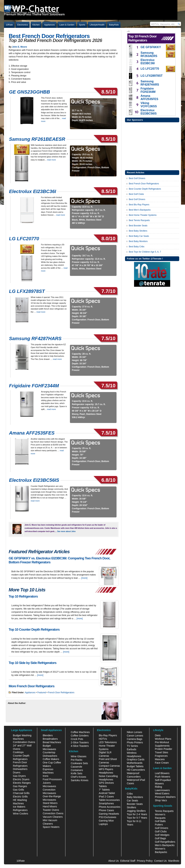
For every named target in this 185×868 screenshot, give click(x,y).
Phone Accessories (110, 807)
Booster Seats (135, 804)
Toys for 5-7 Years (137, 818)
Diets (158, 735)
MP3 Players (106, 769)
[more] (84, 578)
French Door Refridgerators (61, 693)
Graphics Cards (136, 759)
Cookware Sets (79, 763)
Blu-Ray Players (108, 735)
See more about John (66, 531)
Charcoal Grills (21, 793)
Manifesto (174, 861)
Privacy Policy (145, 861)
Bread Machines (52, 742)
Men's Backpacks (165, 845)
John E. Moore (20, 47)
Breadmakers (50, 739)
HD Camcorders (136, 770)
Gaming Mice (106, 821)
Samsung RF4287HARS (35, 338)
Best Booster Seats (138, 226)
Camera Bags (135, 739)
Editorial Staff (128, 861)
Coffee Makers (51, 759)
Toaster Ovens (51, 810)
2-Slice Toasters (80, 742)
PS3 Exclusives (107, 817)
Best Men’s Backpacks (140, 210)
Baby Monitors (135, 797)
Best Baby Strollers (138, 231)
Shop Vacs (161, 800)
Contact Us (160, 861)
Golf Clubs (161, 831)
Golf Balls (160, 821)
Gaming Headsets (109, 814)
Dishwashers (20, 769)
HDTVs (103, 739)
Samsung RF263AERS (149, 54)
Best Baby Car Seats (139, 236)
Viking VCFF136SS (149, 105)
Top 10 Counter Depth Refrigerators (34, 629)
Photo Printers (135, 742)
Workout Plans (163, 739)
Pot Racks (77, 760)
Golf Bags (160, 838)
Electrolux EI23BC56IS (34, 480)
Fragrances (161, 756)
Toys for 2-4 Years (137, 814)
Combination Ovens (24, 742)
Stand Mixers (50, 803)
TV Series (132, 746)
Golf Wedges (162, 835)
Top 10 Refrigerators (23, 596)
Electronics (23, 25)
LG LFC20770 (24, 239)
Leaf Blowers (162, 773)
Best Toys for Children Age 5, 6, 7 (145, 252)
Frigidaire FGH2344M (148, 90)
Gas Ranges (20, 786)
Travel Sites (161, 752)
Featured (42, 693)
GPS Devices (106, 783)
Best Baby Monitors (138, 241)
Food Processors (52, 779)
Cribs (130, 794)
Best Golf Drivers (137, 178)
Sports (82, 25)
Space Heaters (51, 827)
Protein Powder (164, 749)
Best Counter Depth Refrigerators (145, 189)
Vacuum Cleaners (53, 817)
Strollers (131, 807)
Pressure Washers (165, 797)
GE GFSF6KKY (151, 47)
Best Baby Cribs (137, 247)
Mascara (160, 759)
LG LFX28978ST (27, 291)
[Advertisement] (152, 146)
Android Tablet (107, 793)
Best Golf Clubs (136, 194)
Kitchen (36, 25)
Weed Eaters (162, 793)
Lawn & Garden (67, 25)
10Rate (9, 25)
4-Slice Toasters (80, 746)
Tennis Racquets (164, 811)
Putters (159, 825)
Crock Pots (77, 739)
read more (51, 160)
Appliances (49, 25)
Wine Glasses (79, 756)
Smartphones (106, 803)
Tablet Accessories (109, 800)
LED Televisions (108, 742)
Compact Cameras (109, 766)
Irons (45, 776)
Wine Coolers (21, 814)
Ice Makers (19, 807)
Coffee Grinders (80, 736)
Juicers (47, 783)
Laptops (103, 824)
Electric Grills (20, 797)
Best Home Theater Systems (143, 215)
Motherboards (135, 763)
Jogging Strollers (136, 811)
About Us (113, 861)
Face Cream (162, 763)
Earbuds (132, 749)
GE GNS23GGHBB (30, 92)
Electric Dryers (21, 779)
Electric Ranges (22, 783)
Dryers (17, 772)
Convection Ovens (53, 813)
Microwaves (49, 786)
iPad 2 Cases (106, 797)
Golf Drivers (162, 828)
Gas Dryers (19, 776)
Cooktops (18, 752)
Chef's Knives (78, 777)
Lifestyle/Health (97, 25)
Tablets (103, 786)
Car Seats (132, 801)
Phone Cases (106, 810)
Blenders (48, 735)
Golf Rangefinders (165, 842)
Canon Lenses (135, 736)
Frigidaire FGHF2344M (34, 386)
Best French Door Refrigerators (49, 36)
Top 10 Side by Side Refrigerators (33, 663)
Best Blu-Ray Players (139, 205)
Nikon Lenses (135, 732)
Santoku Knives (80, 780)
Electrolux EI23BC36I (33, 191)
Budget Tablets (135, 766)
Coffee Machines (80, 732)
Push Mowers (163, 777)
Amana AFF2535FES (32, 433)
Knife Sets (77, 773)
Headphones (106, 773)
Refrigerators (20, 810)
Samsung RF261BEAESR (37, 139)
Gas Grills (19, 790)
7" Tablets (104, 790)
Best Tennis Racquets (139, 220)
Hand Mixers (50, 806)
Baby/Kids (114, 25)
